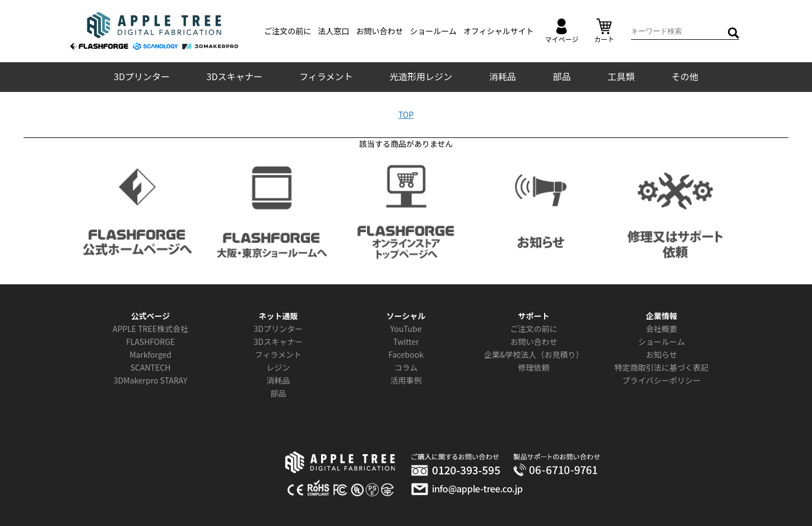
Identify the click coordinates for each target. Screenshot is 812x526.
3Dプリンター (142, 76)
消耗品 (503, 76)
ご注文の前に (287, 31)
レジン (278, 367)
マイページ (562, 31)
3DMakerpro (136, 380)
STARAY (174, 380)
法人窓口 (333, 31)
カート (604, 31)
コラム (406, 367)
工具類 (621, 76)
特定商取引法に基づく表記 (661, 367)
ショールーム (433, 31)
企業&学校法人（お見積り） (534, 354)
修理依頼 (533, 367)
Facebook (406, 354)
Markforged (150, 354)
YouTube (406, 329)
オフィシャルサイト (499, 31)
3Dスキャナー (235, 76)
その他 (685, 76)
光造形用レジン (421, 76)
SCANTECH (151, 367)
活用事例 (406, 380)
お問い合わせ (379, 31)
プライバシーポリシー (662, 380)
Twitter (406, 342)
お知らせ (662, 354)
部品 (562, 76)
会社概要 (661, 329)
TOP (406, 114)
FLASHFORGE (150, 342)
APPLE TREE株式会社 (150, 329)
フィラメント (326, 76)
